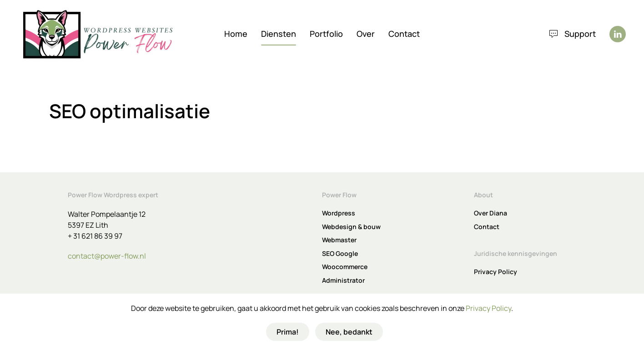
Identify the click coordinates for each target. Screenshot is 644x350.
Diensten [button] (279, 34)
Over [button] (366, 34)
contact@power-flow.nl (107, 256)
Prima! (288, 332)
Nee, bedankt (349, 332)
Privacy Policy (488, 308)
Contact (404, 34)
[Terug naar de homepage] (98, 34)
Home (236, 34)
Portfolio (326, 34)
